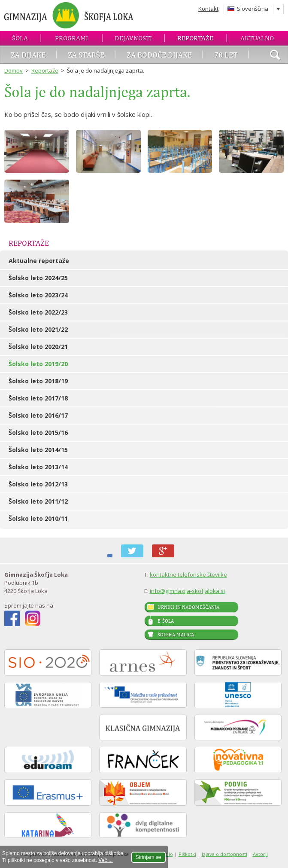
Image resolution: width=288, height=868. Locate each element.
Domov (14, 70)
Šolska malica (176, 635)
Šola (20, 38)
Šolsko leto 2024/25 (38, 278)
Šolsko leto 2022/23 (38, 312)
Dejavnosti (133, 38)
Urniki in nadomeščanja (188, 607)
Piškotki (187, 854)
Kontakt (208, 9)
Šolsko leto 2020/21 (38, 347)
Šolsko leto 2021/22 (38, 329)
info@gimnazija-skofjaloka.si (187, 591)
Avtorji (260, 854)
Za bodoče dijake (159, 55)
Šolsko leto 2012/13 (38, 484)
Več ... (105, 860)
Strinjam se (149, 857)
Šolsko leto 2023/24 (38, 295)
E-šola (166, 621)
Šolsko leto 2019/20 (38, 364)
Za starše (86, 55)
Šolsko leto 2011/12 (38, 501)
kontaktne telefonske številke (188, 575)
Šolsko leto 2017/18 (38, 398)
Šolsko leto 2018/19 (38, 381)
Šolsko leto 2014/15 (38, 450)
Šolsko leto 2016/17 (38, 415)
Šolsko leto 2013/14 (38, 467)
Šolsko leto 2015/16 (38, 432)
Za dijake (28, 55)
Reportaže (195, 38)
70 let (226, 55)
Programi (71, 38)
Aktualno (257, 38)
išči (275, 56)
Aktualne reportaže (39, 261)
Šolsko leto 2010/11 (38, 518)
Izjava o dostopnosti (224, 854)
